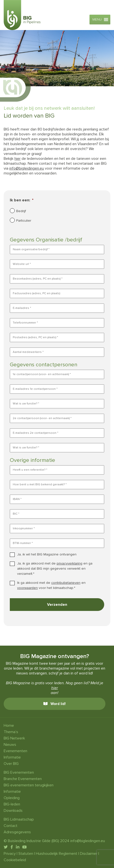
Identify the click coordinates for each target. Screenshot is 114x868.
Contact (11, 826)
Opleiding (12, 798)
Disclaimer (89, 854)
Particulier (24, 221)
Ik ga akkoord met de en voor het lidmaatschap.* (51, 585)
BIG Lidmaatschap (19, 819)
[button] (97, 20)
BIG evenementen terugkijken (29, 785)
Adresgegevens (17, 832)
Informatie (12, 757)
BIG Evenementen (19, 772)
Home (9, 726)
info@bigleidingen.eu (27, 168)
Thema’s (11, 732)
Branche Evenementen (23, 779)
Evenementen (15, 751)
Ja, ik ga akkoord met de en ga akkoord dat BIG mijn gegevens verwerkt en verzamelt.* (55, 569)
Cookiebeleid (15, 860)
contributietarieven (66, 583)
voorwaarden (27, 588)
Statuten (26, 854)
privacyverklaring (70, 563)
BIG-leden (12, 804)
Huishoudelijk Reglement (57, 854)
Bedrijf (21, 211)
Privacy (10, 854)
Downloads (13, 811)
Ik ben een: (22, 200)
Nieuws (10, 745)
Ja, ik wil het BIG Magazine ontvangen (47, 554)
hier (18, 159)
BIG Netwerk (14, 738)
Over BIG (11, 764)
